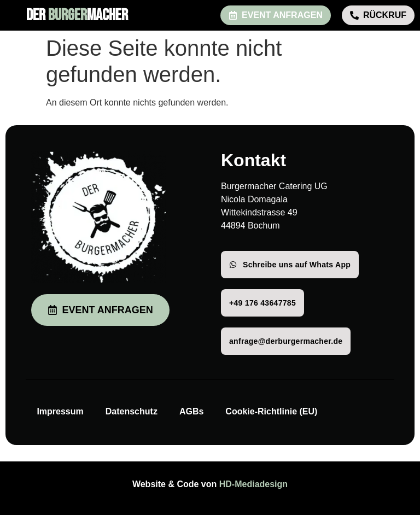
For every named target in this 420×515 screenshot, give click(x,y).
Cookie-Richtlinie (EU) (271, 411)
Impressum (60, 411)
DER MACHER (77, 15)
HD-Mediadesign (253, 484)
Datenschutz (132, 411)
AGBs (191, 411)
